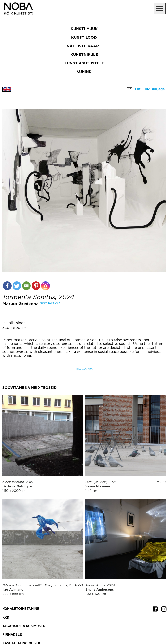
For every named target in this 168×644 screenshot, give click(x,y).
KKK (6, 618)
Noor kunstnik (50, 303)
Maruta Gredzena (20, 304)
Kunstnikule (84, 55)
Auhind (84, 72)
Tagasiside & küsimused (24, 626)
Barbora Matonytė (17, 486)
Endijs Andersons (100, 590)
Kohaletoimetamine (21, 609)
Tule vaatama (84, 369)
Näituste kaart (84, 46)
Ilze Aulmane (13, 590)
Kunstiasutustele (84, 63)
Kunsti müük (84, 29)
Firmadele (12, 635)
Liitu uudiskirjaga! (150, 89)
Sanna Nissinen (98, 486)
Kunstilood (84, 38)
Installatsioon (14, 323)
